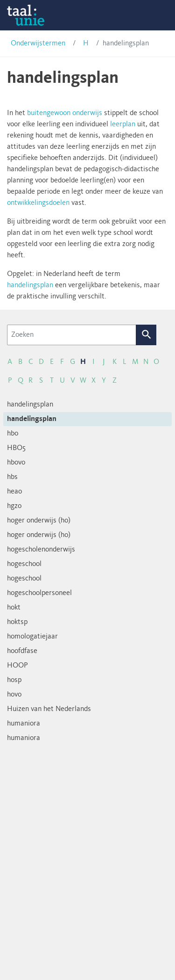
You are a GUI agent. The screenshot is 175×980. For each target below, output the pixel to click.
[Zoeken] (72, 335)
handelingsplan (30, 285)
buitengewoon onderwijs (65, 113)
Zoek (146, 335)
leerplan (123, 124)
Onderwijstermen (38, 44)
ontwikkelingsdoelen (38, 203)
